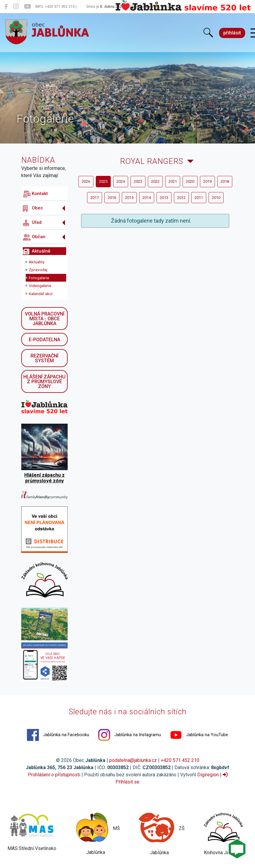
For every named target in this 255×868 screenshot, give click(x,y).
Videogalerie (40, 286)
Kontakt (35, 194)
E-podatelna (44, 340)
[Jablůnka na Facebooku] (6, 7)
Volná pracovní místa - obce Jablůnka (45, 319)
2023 (138, 181)
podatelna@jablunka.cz (133, 760)
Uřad (32, 223)
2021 (173, 181)
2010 (216, 198)
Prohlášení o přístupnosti (54, 775)
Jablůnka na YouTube (199, 735)
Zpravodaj (38, 270)
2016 (112, 198)
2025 (103, 181)
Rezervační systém (44, 358)
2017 (95, 198)
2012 (181, 198)
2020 (190, 181)
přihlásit (232, 33)
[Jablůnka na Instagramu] (16, 7)
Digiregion (208, 775)
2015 (129, 198)
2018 (225, 181)
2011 (199, 198)
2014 (147, 198)
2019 (207, 181)
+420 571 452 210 (180, 760)
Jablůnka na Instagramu (130, 735)
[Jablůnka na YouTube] (27, 7)
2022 (155, 181)
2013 (164, 198)
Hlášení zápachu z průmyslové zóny (44, 382)
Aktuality (37, 262)
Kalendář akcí (41, 294)
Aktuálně (37, 252)
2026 (86, 181)
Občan (34, 237)
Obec (33, 209)
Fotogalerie (39, 278)
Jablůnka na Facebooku (58, 735)
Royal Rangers (152, 161)
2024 (121, 181)
